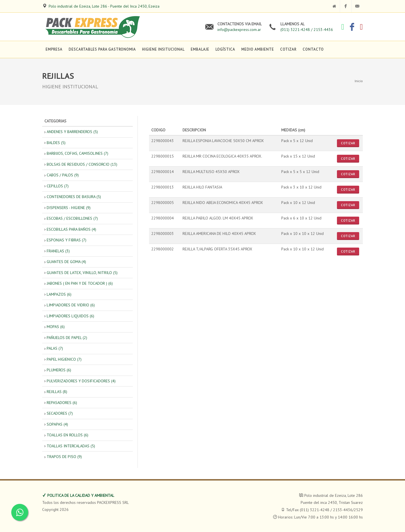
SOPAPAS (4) (57, 424)
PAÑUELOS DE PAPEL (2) (67, 338)
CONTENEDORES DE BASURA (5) (74, 197)
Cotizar (348, 143)
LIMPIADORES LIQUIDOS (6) (70, 316)
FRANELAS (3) (58, 251)
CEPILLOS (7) (58, 186)
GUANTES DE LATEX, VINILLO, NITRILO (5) (82, 273)
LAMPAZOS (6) (59, 294)
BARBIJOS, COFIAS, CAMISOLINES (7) (77, 153)
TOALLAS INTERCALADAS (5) (71, 446)
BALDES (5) (56, 143)
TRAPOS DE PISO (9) (64, 457)
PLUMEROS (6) (59, 370)
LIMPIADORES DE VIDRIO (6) (71, 305)
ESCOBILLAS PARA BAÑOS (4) (71, 229)
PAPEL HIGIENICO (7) (64, 359)
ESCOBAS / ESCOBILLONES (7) (72, 218)
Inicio (359, 81)
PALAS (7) (55, 348)
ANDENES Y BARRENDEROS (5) (72, 132)
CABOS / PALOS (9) (63, 175)
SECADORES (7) (60, 413)
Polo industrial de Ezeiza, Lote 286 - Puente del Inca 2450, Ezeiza (104, 6)
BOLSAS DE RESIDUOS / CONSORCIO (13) (82, 164)
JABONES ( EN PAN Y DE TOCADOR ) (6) (80, 283)
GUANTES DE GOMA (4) (66, 262)
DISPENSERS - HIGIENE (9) (69, 208)
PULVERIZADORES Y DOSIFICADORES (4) (81, 381)
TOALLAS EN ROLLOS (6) (67, 435)
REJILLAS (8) (57, 392)
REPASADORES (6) (62, 403)
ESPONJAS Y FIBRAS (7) (67, 240)
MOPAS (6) (56, 327)
